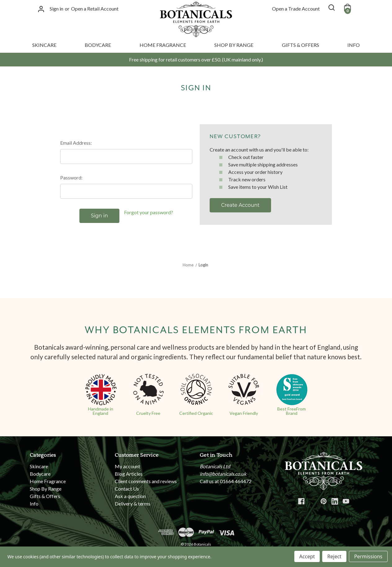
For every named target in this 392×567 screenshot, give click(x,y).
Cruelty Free (148, 413)
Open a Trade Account (296, 9)
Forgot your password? (149, 212)
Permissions (368, 556)
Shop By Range (234, 45)
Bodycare (98, 45)
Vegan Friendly (244, 413)
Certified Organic (196, 413)
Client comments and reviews (146, 481)
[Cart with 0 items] (347, 7)
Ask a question (130, 496)
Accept (307, 556)
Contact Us (127, 489)
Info (354, 45)
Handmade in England (101, 411)
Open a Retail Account (95, 9)
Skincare (44, 45)
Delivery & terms (133, 503)
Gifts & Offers (301, 45)
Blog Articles (129, 474)
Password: (71, 177)
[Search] (331, 7)
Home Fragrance (163, 45)
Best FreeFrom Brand (292, 411)
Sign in (56, 9)
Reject (334, 556)
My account (127, 466)
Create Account (240, 205)
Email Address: (76, 143)
